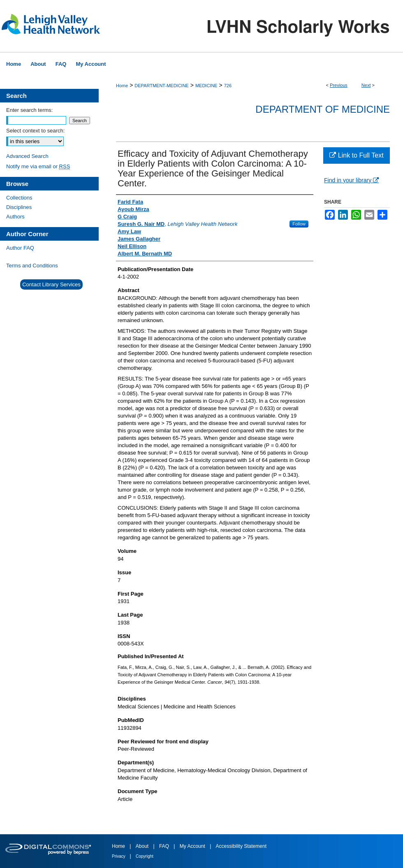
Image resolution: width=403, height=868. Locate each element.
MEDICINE (206, 86)
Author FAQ (20, 248)
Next (366, 85)
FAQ (165, 846)
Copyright (145, 856)
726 (228, 86)
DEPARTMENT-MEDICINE (162, 86)
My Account (193, 846)
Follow (299, 224)
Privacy (119, 856)
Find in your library (351, 180)
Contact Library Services (51, 284)
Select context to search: (35, 131)
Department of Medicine (323, 109)
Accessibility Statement (241, 846)
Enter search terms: (29, 110)
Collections (19, 198)
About (143, 846)
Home (122, 86)
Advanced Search (27, 156)
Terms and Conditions (32, 266)
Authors (15, 217)
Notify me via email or (38, 166)
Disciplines (19, 207)
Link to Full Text (356, 155)
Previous (339, 85)
